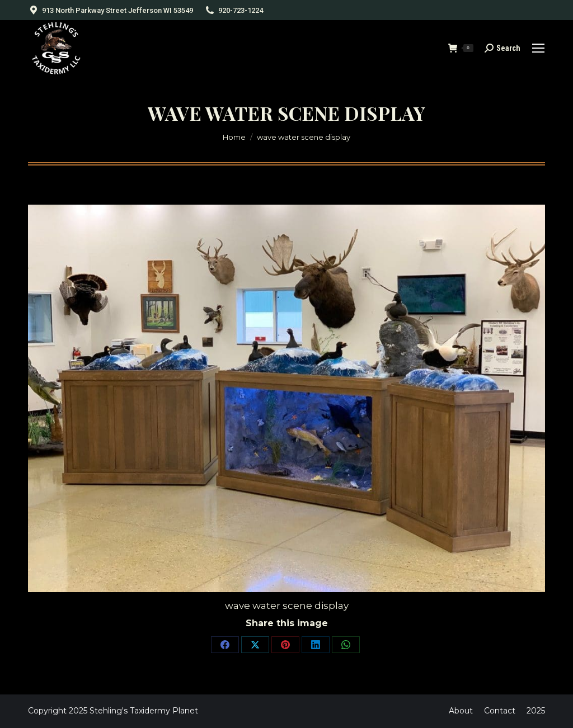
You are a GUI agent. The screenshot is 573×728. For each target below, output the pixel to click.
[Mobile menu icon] (538, 48)
